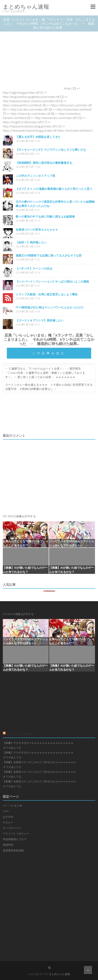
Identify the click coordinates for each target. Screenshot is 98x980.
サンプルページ (12, 828)
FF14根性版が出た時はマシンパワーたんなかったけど (50, 307)
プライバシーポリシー (16, 834)
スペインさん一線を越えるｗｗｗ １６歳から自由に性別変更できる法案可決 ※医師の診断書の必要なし (49, 387)
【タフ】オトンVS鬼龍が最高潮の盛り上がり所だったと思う (54, 189)
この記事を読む (49, 353)
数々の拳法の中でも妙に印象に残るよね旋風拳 (45, 216)
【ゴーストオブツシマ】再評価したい (40, 320)
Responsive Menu (93, 7)
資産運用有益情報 (13, 850)
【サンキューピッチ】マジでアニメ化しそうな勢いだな (51, 150)
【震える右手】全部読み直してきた (38, 137)
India (6, 811)
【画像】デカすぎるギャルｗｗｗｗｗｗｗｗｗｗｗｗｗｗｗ (38, 743)
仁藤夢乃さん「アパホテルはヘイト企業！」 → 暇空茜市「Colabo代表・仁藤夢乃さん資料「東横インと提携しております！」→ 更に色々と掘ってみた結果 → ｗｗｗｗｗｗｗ (45, 373)
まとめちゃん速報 (26, 7)
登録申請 (8, 845)
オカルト (8, 822)
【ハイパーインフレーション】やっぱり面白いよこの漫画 (52, 281)
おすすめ (8, 817)
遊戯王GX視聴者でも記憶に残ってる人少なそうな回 (49, 255)
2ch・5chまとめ (12, 805)
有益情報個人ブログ (15, 839)
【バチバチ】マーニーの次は (34, 268)
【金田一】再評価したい (31, 242)
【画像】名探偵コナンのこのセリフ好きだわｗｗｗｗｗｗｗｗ (39, 762)
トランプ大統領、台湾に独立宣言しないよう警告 (47, 294)
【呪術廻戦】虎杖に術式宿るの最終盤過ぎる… (45, 163)
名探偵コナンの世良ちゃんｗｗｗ (37, 229)
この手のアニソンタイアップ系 (35, 176)
